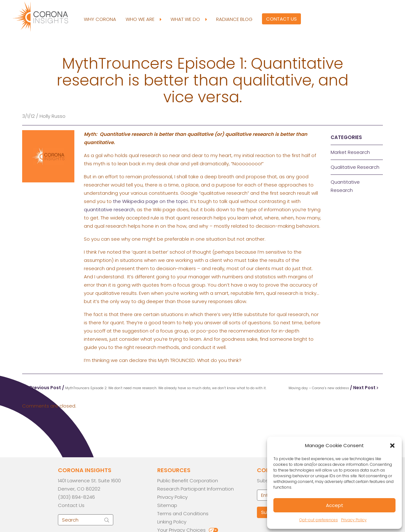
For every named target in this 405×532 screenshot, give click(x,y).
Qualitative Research (355, 167)
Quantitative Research (345, 186)
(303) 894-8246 (76, 497)
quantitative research (109, 209)
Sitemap (167, 505)
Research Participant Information (196, 489)
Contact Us (281, 19)
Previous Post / (146, 388)
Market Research (350, 152)
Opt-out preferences (319, 520)
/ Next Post (333, 388)
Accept (335, 505)
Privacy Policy (354, 520)
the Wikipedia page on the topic (150, 201)
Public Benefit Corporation (188, 481)
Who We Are (143, 19)
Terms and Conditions (183, 513)
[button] (392, 446)
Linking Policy (172, 522)
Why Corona (100, 19)
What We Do (189, 19)
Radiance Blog (234, 19)
